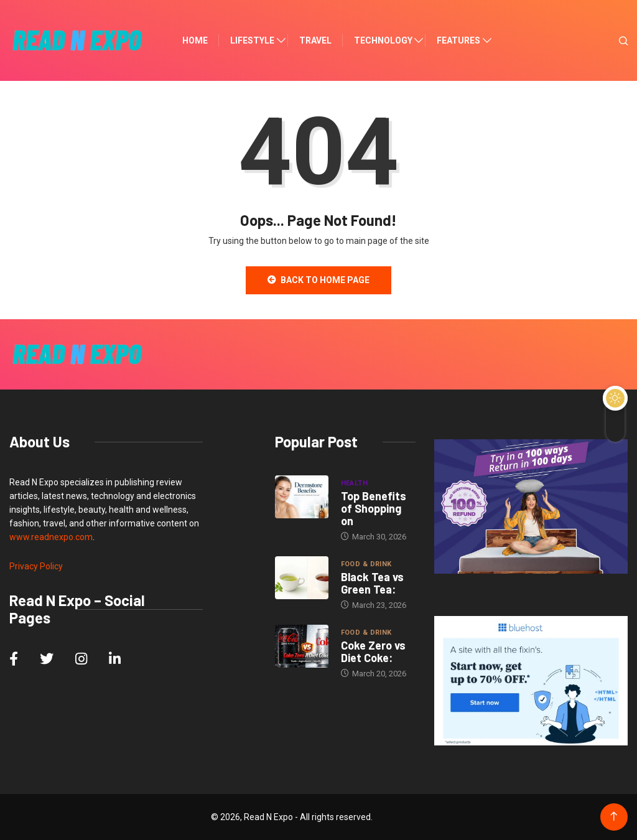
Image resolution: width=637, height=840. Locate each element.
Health (355, 483)
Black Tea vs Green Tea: (372, 583)
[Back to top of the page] (614, 817)
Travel (315, 40)
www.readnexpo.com (51, 537)
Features (458, 40)
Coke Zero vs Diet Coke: (373, 651)
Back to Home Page (318, 280)
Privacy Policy (36, 566)
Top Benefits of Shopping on (374, 508)
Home (195, 40)
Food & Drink (366, 564)
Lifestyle (252, 40)
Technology (383, 40)
